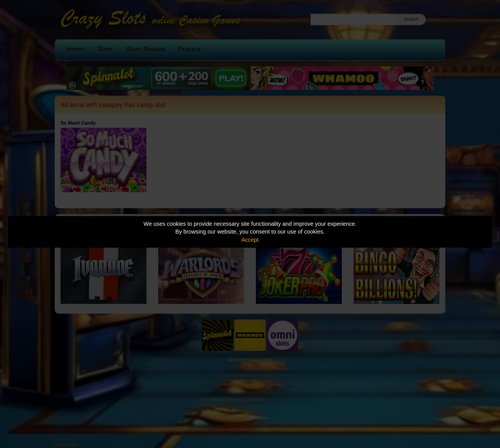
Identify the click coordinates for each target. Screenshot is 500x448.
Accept (250, 240)
